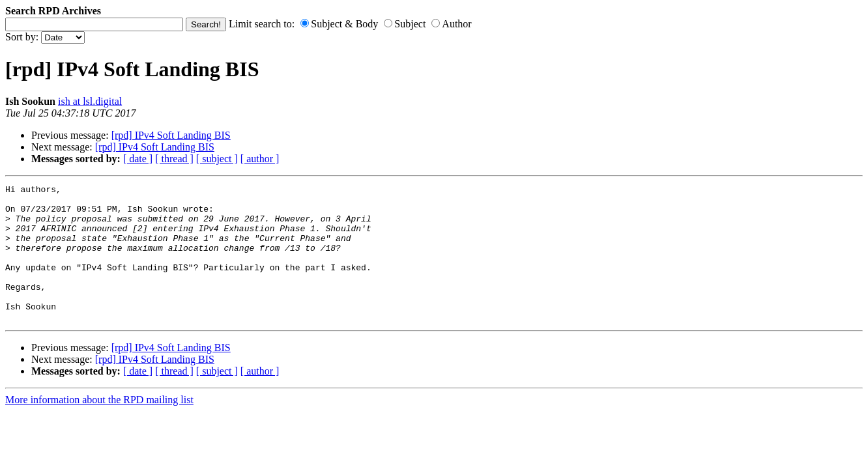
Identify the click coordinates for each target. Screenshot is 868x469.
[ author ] (260, 159)
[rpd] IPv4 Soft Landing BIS (171, 135)
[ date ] (138, 159)
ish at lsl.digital (90, 101)
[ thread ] (174, 159)
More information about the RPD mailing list (99, 427)
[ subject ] (217, 159)
